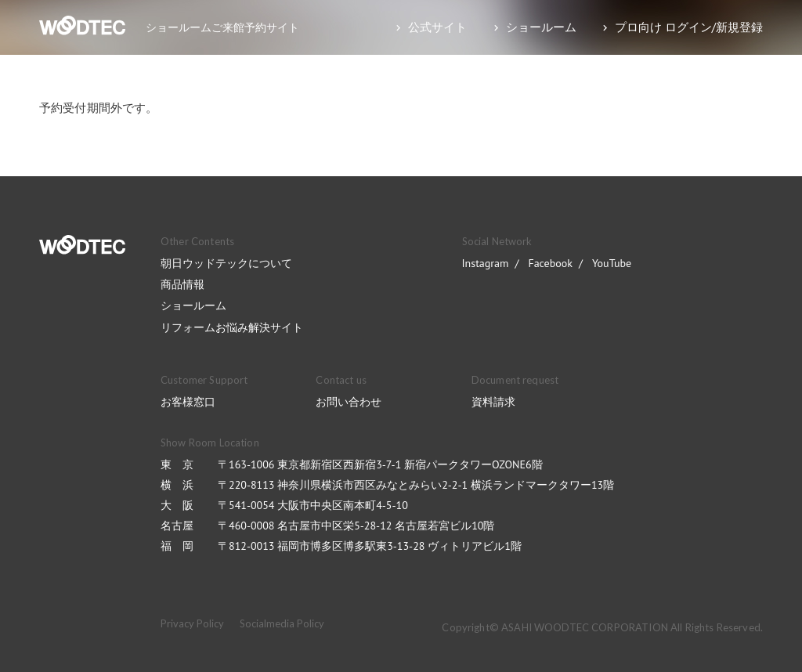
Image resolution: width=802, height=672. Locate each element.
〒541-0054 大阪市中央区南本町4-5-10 (313, 505)
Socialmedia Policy (282, 623)
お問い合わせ (349, 402)
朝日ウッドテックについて (226, 263)
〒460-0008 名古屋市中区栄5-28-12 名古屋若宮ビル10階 (356, 526)
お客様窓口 (188, 402)
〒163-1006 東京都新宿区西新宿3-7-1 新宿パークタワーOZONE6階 (380, 464)
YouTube (612, 263)
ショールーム (193, 305)
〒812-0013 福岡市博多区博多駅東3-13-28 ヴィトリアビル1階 (370, 546)
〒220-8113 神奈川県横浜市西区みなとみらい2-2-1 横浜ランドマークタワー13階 (416, 485)
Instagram (486, 263)
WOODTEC (82, 245)
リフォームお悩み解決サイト (232, 327)
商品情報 (182, 284)
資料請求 (493, 402)
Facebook (550, 263)
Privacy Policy (192, 623)
